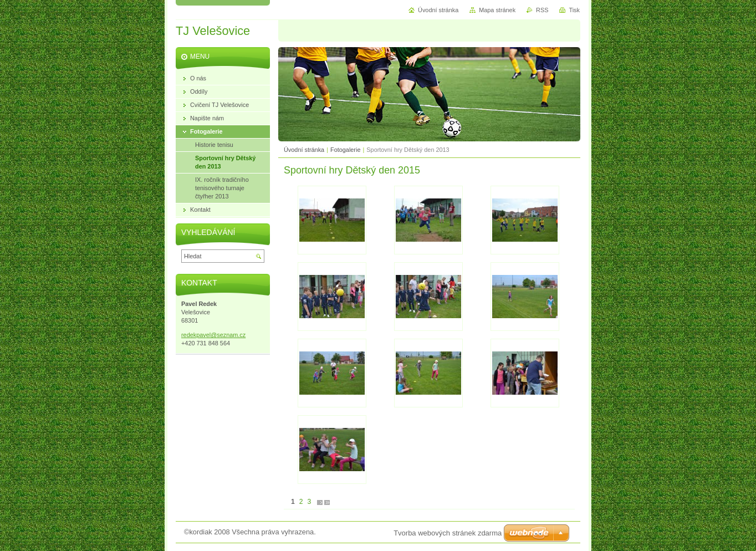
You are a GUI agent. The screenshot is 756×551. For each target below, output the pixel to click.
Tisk (574, 10)
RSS (542, 10)
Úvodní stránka (304, 150)
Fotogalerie (345, 150)
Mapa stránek (497, 10)
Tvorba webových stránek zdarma (448, 533)
